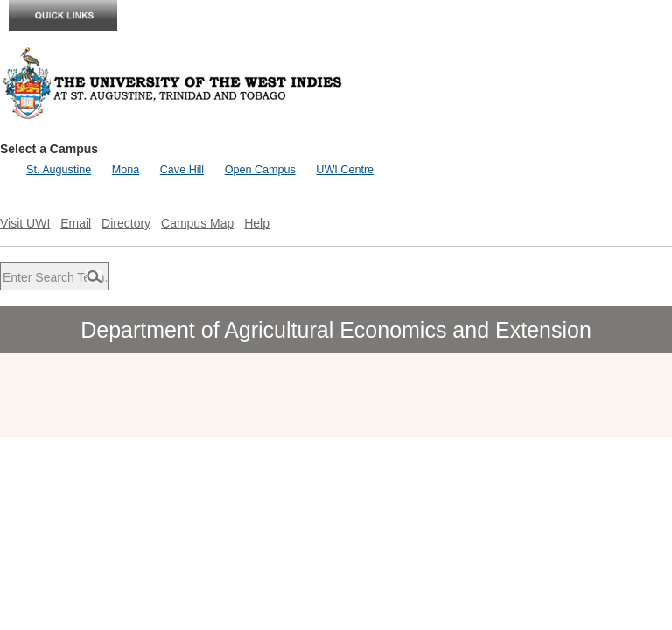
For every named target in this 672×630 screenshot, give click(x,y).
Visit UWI (25, 223)
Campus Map (197, 223)
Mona (126, 170)
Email (76, 223)
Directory (126, 223)
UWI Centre (345, 170)
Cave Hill (182, 170)
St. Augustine (59, 170)
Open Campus (260, 170)
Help (257, 223)
